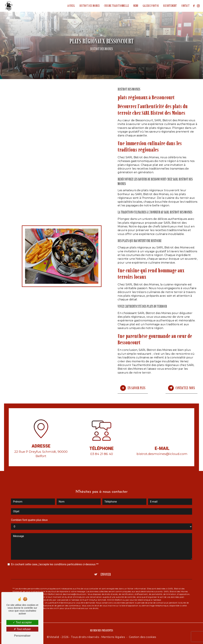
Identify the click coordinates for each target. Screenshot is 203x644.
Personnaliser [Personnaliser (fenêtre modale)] (22, 636)
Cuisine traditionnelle (116, 6)
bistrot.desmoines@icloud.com (162, 448)
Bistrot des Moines (89, 6)
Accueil (71, 6)
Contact (185, 6)
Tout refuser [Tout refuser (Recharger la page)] (22, 629)
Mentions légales (113, 637)
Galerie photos (150, 6)
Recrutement (170, 6)
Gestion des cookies (143, 637)
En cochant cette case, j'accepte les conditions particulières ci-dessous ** (55, 559)
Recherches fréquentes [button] (102, 630)
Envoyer (106, 569)
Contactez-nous (181, 388)
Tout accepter (22, 622)
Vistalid (54, 637)
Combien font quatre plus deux (29, 515)
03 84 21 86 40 (102, 458)
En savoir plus (133, 388)
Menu (136, 6)
